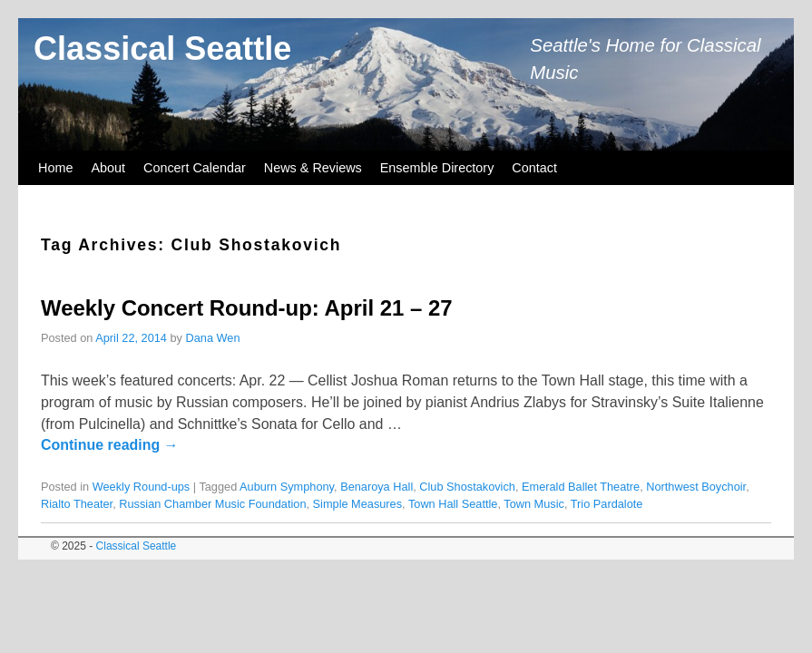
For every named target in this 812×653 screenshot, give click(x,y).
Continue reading (110, 445)
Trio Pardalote (607, 504)
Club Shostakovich (467, 487)
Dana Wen (213, 338)
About (108, 168)
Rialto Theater (77, 504)
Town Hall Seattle (453, 504)
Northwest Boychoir (696, 487)
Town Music (534, 504)
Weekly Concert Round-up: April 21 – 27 (247, 308)
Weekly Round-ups (142, 487)
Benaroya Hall (377, 487)
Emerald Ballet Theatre (581, 487)
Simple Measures (358, 504)
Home (55, 168)
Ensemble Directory (437, 168)
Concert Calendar (195, 168)
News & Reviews (313, 168)
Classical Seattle (162, 49)
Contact (534, 168)
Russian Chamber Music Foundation (212, 504)
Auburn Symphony (287, 487)
